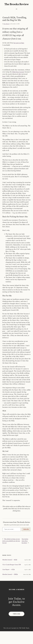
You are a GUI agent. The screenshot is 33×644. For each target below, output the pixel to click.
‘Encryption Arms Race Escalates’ (25, 541)
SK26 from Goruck (18, 72)
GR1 (20, 74)
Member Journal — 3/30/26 (10, 574)
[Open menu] (16, 9)
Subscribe (26, 529)
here (4, 76)
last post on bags (19, 43)
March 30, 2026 (27, 574)
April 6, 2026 (28, 560)
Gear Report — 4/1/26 (8, 570)
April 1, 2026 (28, 570)
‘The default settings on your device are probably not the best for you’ (11, 541)
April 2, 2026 (28, 565)
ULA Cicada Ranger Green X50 (12, 565)
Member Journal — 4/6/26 (10, 560)
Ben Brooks (6, 24)
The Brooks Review (17, 4)
